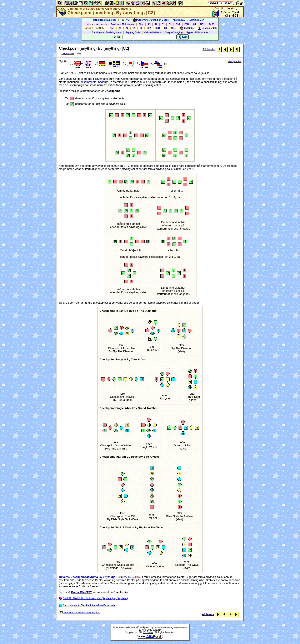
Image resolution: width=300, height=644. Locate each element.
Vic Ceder (129, 577)
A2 (156, 24)
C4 (195, 24)
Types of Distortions (197, 32)
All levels (209, 49)
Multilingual (179, 20)
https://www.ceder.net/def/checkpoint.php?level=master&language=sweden (150, 627)
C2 (170, 24)
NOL (203, 24)
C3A (178, 24)
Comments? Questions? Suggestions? (80, 612)
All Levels (101, 24)
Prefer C (81, 592)
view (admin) (234, 61)
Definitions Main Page (105, 20)
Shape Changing (174, 32)
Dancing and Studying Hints (107, 32)
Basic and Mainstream (123, 24)
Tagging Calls (133, 32)
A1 (149, 24)
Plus (141, 24)
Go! (182, 37)
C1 (163, 24)
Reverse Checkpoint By (87, 577)
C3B (187, 24)
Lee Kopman (68, 53)
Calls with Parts (153, 32)
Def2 (212, 24)
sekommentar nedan (93, 82)
